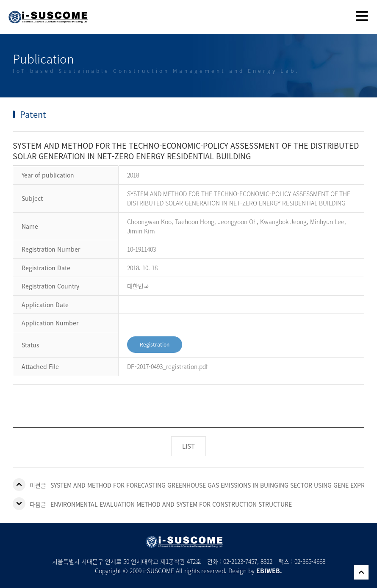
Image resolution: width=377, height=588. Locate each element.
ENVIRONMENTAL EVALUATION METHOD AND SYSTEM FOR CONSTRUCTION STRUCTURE (171, 504)
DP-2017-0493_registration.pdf (167, 366)
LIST (188, 446)
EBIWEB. (269, 571)
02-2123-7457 (240, 561)
